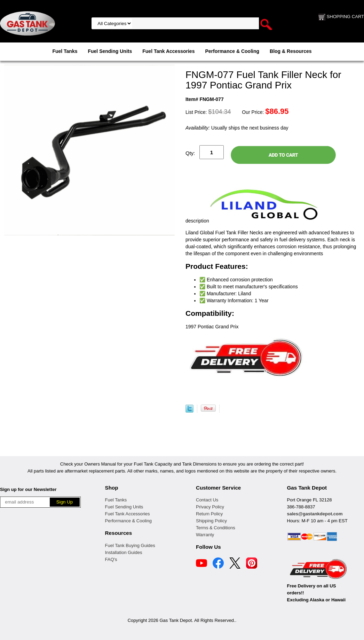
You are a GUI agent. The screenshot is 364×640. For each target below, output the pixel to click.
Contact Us (207, 500)
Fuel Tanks (65, 51)
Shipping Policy (211, 521)
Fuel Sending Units (110, 51)
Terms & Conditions (216, 528)
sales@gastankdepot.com (315, 514)
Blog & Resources (291, 51)
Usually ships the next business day (237, 128)
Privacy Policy (210, 507)
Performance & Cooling (232, 51)
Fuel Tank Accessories (168, 51)
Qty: (190, 153)
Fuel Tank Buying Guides (130, 545)
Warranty (205, 535)
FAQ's (111, 559)
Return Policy (209, 514)
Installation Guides (124, 552)
